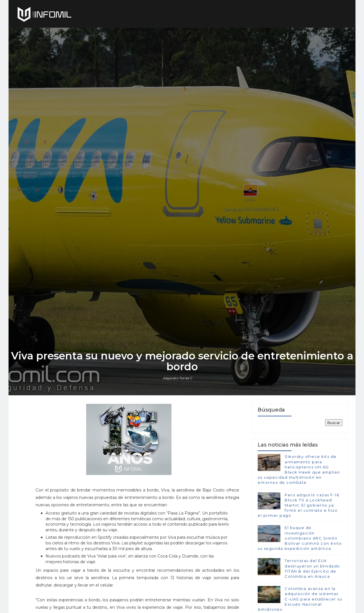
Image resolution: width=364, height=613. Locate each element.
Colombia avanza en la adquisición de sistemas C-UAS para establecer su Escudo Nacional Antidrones (300, 599)
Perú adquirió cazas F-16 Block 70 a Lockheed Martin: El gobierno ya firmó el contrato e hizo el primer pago (298, 505)
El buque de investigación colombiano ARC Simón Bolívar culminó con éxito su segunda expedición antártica (300, 538)
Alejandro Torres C (178, 378)
